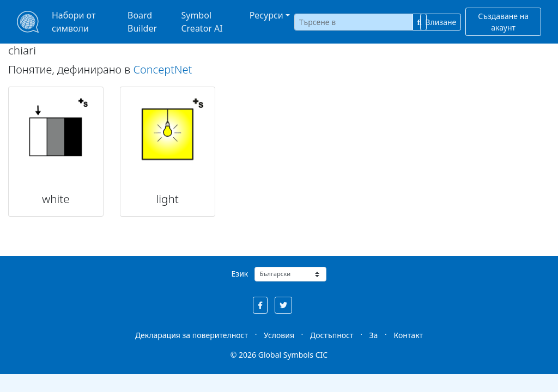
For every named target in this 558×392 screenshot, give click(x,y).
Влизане (441, 22)
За (374, 335)
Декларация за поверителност (192, 335)
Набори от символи (74, 22)
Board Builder (142, 22)
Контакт (408, 335)
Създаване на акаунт (503, 22)
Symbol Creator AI (202, 22)
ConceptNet (162, 69)
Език (240, 274)
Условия (279, 335)
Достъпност (332, 335)
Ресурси (266, 15)
